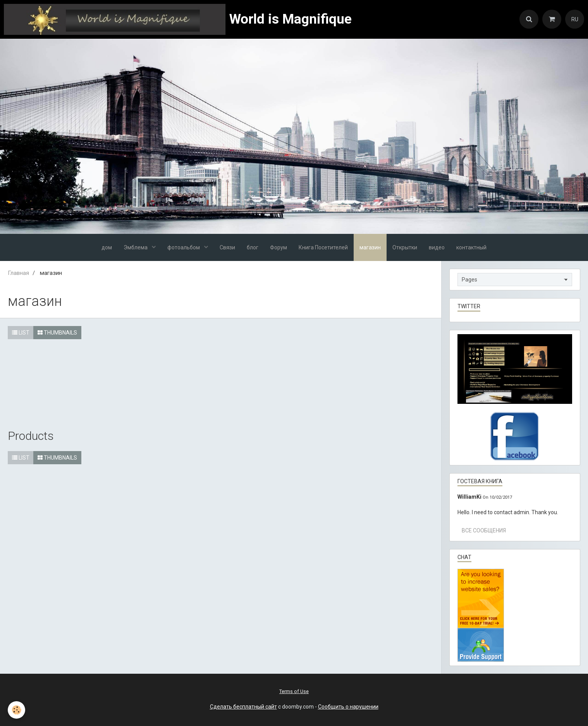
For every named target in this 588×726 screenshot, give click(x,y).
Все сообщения (484, 530)
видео (437, 247)
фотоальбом (184, 247)
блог (253, 247)
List (21, 333)
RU (575, 19)
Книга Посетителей (323, 247)
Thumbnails (57, 333)
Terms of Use (294, 691)
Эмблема (136, 247)
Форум (279, 247)
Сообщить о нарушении (348, 707)
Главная (18, 273)
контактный (471, 247)
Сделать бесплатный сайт (243, 707)
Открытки (405, 247)
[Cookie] (16, 710)
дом (107, 247)
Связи (227, 247)
